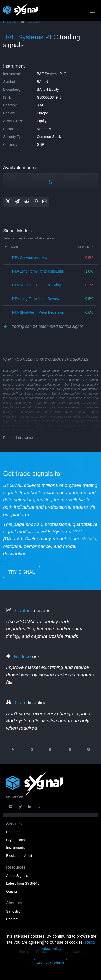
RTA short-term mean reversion (38, 312)
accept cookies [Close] (50, 963)
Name (15, 247)
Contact (12, 919)
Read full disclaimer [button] (19, 438)
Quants (12, 891)
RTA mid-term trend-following (37, 285)
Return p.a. (86, 247)
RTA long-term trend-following (38, 271)
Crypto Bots (15, 840)
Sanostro (13, 911)
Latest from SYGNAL (23, 883)
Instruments (10, 22)
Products (13, 832)
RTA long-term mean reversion (38, 299)
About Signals (17, 876)
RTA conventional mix (30, 258)
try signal (22, 572)
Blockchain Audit (19, 856)
